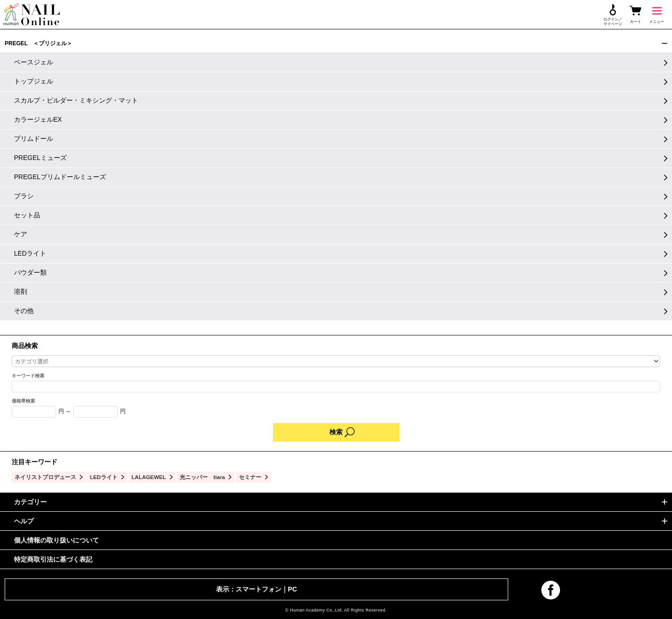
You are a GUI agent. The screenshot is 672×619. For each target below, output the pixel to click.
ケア (21, 234)
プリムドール (34, 139)
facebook (551, 590)
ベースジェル (34, 62)
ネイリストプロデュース (45, 477)
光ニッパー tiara (202, 477)
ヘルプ (24, 521)
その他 (24, 311)
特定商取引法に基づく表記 (53, 559)
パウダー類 (30, 272)
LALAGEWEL (149, 477)
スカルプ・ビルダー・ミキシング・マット (76, 100)
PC (292, 589)
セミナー (250, 477)
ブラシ (24, 196)
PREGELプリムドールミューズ (60, 177)
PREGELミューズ (40, 158)
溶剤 (21, 292)
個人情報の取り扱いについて (56, 540)
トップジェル (34, 81)
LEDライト (30, 253)
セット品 (27, 215)
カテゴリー (30, 502)
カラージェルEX (38, 119)
